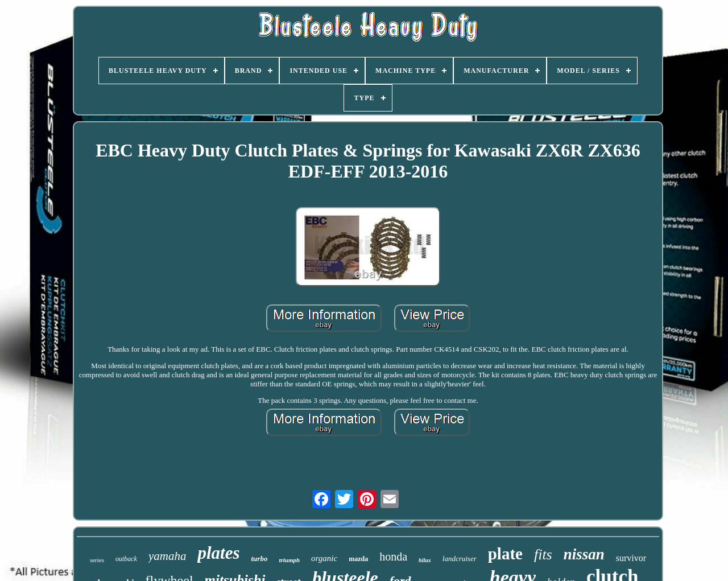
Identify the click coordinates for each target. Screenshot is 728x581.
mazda (358, 559)
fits (543, 555)
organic (324, 558)
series (97, 560)
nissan (584, 554)
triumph (289, 560)
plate (505, 554)
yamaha (167, 556)
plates (218, 553)
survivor (631, 558)
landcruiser (460, 559)
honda (393, 557)
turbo (259, 559)
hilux (425, 560)
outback (126, 559)
